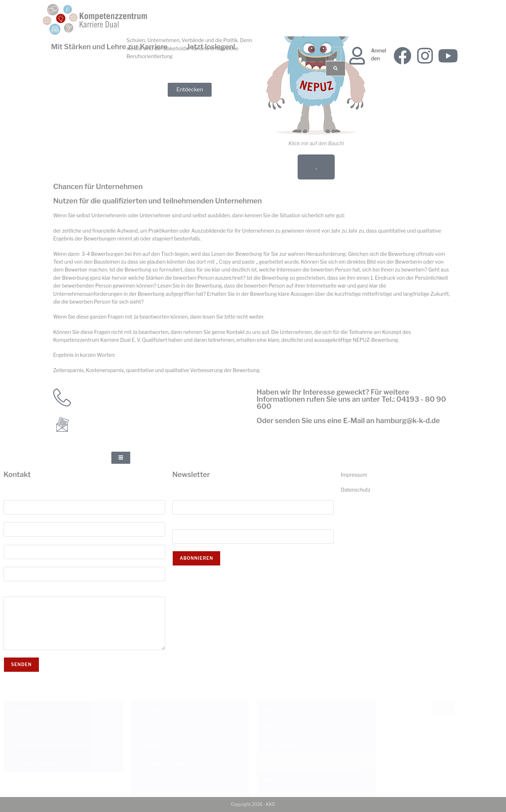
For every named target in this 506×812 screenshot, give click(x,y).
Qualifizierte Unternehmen (168, 781)
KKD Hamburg (280, 763)
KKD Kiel (274, 781)
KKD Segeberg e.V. (159, 709)
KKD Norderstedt (284, 709)
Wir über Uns (26, 727)
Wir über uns (152, 727)
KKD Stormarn (280, 745)
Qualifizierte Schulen (161, 763)
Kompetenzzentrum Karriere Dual (49, 709)
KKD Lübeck (278, 727)
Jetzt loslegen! (211, 47)
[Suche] (336, 68)
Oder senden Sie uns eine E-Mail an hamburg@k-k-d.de (348, 421)
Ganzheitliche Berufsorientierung (49, 745)
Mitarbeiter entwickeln (37, 763)
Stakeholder (151, 745)
